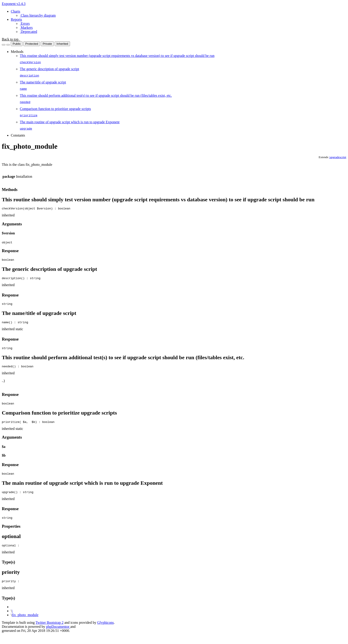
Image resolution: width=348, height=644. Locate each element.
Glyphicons (106, 632)
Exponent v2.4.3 (14, 4)
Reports (16, 19)
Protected (32, 44)
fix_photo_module (25, 624)
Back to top (11, 39)
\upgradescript (338, 161)
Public (17, 44)
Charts (16, 11)
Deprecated (28, 32)
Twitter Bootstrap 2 (50, 632)
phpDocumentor (58, 636)
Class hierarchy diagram (38, 15)
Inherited (62, 44)
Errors (25, 24)
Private (47, 44)
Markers (26, 28)
